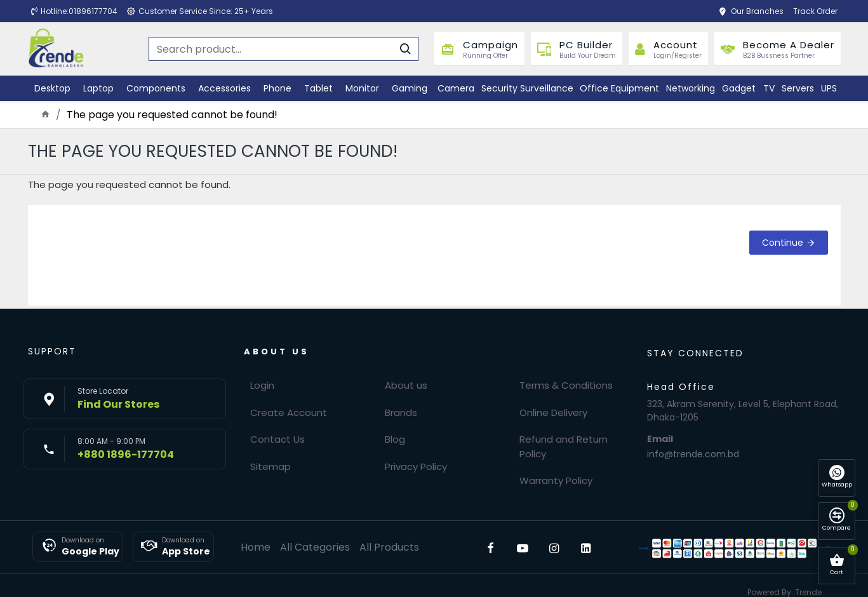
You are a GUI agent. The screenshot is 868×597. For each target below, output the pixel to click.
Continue (783, 243)
